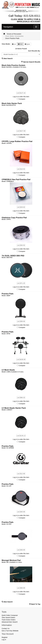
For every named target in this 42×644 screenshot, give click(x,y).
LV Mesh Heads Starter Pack (14, 408)
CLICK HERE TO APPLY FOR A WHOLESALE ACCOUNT (26, 20)
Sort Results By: (34, 51)
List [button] (14, 44)
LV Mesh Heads (8, 370)
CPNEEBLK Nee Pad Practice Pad (16, 179)
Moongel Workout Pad (11, 560)
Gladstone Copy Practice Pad (14, 218)
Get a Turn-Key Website (10, 631)
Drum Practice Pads (12, 38)
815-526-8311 (32, 16)
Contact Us (6, 628)
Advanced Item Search (10, 622)
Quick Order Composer (10, 615)
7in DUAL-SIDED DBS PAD (13, 256)
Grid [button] (20, 44)
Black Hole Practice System (13, 65)
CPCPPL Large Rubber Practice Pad (17, 141)
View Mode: (6, 44)
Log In (4, 640)
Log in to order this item (21, 97)
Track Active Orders (9, 620)
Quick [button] (27, 44)
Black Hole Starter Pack (12, 103)
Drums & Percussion (14, 34)
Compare (22, 99)
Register (5, 637)
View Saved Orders (8, 618)
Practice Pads (8, 294)
